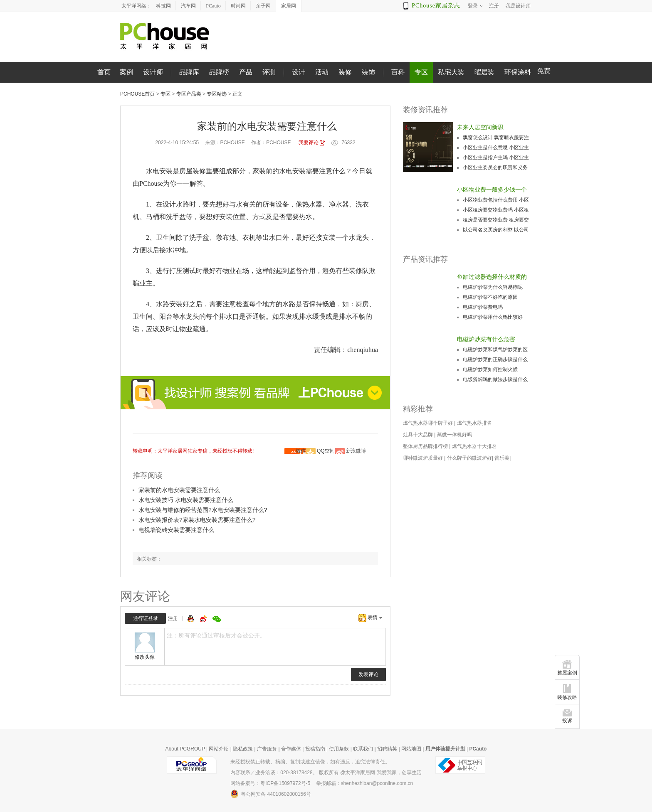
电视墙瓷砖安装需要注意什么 (176, 530)
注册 (173, 618)
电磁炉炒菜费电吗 (483, 307)
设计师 (153, 72)
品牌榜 (219, 72)
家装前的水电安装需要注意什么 (179, 490)
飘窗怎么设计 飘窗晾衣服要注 (496, 138)
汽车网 (188, 6)
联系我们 (363, 749)
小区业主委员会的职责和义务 (495, 167)
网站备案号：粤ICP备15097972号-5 (270, 783)
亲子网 (263, 6)
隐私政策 (243, 749)
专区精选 (217, 94)
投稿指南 (315, 749)
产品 (246, 72)
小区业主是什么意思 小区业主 (496, 148)
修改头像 (145, 657)
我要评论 (309, 143)
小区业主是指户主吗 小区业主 (496, 157)
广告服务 (267, 749)
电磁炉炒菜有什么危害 (486, 339)
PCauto (213, 6)
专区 (421, 72)
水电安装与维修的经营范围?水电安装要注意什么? (203, 510)
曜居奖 (484, 72)
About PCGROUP (185, 749)
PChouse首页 (137, 94)
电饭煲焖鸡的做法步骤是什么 (495, 379)
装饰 (368, 72)
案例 (126, 72)
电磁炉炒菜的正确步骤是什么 (495, 359)
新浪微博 (356, 451)
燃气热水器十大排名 (474, 446)
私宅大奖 (451, 72)
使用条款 (339, 749)
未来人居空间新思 (480, 127)
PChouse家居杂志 (436, 6)
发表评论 (368, 674)
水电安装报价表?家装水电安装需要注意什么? (197, 520)
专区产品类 (189, 94)
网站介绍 (219, 749)
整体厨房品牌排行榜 (425, 446)
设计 (299, 72)
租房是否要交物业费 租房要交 (496, 220)
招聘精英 (387, 749)
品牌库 (189, 72)
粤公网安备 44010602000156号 (271, 794)
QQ (192, 619)
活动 (322, 72)
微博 (204, 619)
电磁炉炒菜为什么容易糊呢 (493, 287)
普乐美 (502, 458)
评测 (269, 72)
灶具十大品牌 (418, 435)
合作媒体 (291, 749)
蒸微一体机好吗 (454, 435)
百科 (398, 72)
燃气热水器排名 (474, 423)
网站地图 (411, 749)
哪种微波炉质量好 (423, 458)
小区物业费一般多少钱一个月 (492, 190)
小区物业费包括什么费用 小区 (496, 200)
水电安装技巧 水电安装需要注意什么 (186, 500)
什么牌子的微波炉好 (469, 458)
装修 (345, 72)
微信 (301, 451)
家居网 (289, 6)
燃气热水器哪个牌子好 (428, 423)
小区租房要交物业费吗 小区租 (496, 210)
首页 (104, 72)
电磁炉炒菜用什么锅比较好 (493, 317)
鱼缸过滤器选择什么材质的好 (492, 278)
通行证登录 (146, 618)
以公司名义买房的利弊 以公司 (496, 230)
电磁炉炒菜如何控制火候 (490, 369)
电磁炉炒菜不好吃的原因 (490, 297)
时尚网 (238, 6)
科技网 (163, 6)
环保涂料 (518, 72)
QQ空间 (326, 451)
